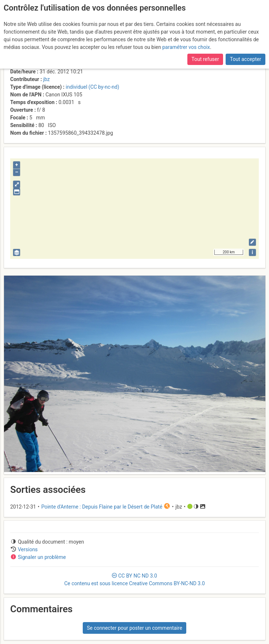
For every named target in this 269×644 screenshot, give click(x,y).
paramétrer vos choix (186, 47)
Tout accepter (246, 59)
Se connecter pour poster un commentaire (134, 628)
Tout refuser (205, 59)
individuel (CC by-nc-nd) (92, 87)
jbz (46, 79)
